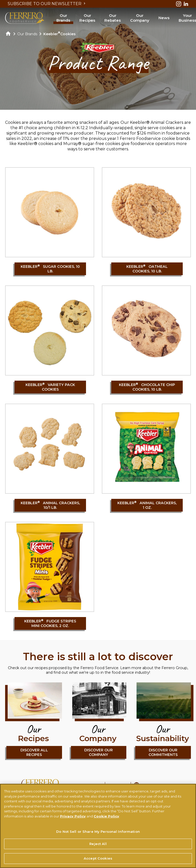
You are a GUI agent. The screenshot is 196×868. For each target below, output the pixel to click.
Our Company (140, 18)
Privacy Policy (73, 816)
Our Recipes (87, 18)
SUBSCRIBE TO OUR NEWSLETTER (47, 4)
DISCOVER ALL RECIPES (34, 752)
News (164, 18)
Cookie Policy (106, 816)
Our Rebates (113, 18)
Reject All (98, 844)
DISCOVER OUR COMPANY (99, 752)
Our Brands (63, 18)
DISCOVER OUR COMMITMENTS (163, 752)
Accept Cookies (98, 859)
